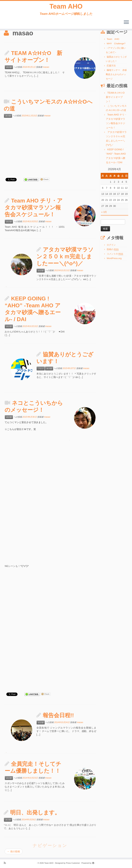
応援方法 (111, 66)
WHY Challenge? (116, 44)
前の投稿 (14, 851)
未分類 (9, 67)
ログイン (111, 245)
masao (46, 67)
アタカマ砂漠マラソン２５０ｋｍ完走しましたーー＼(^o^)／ (65, 256)
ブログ (41, 369)
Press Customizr (73, 863)
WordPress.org (114, 258)
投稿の (113, 249)
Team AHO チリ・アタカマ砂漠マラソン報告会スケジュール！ (34, 208)
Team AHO (66, 7)
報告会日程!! (58, 715)
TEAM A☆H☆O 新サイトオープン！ (116, 97)
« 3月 (104, 212)
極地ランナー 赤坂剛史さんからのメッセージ (116, 74)
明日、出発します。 (35, 813)
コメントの (115, 254)
